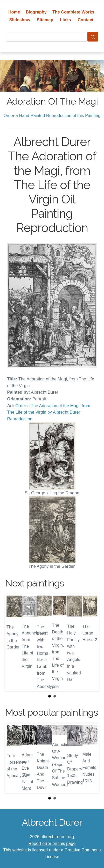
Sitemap (45, 20)
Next (91, 643)
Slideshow (20, 20)
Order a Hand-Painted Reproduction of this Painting (52, 116)
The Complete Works (73, 12)
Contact (86, 20)
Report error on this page (52, 843)
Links (65, 20)
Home (14, 12)
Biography (36, 12)
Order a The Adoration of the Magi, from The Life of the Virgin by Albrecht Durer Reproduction (49, 412)
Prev (13, 643)
